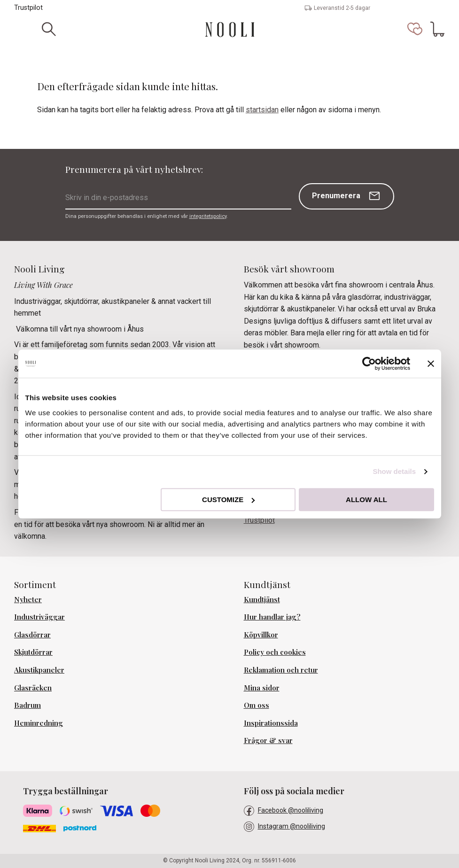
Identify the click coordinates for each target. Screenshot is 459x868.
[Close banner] (431, 364)
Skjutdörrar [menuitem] (33, 652)
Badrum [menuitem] (27, 705)
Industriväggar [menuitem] (39, 617)
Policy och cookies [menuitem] (275, 652)
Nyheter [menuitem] (28, 599)
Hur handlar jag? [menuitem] (272, 617)
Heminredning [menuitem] (39, 723)
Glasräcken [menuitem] (33, 688)
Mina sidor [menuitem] (262, 688)
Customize (228, 500)
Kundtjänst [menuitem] (262, 599)
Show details (394, 471)
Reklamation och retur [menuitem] (281, 670)
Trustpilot (28, 8)
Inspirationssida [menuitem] (271, 723)
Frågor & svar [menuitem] (268, 740)
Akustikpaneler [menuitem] (39, 670)
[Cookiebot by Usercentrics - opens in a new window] (369, 364)
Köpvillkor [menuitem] (261, 635)
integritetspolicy (208, 216)
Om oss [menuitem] (257, 705)
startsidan (262, 110)
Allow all (366, 500)
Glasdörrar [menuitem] (32, 635)
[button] (415, 29)
